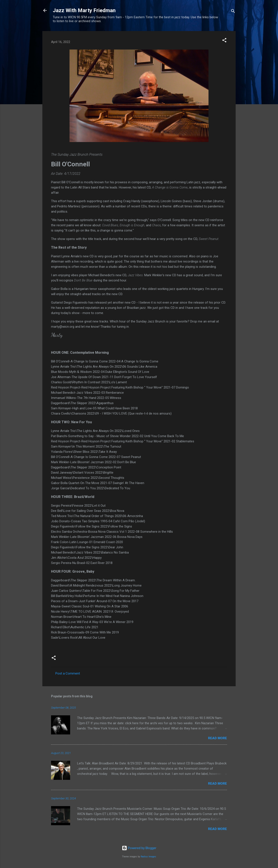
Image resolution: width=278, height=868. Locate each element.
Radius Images (148, 857)
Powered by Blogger (139, 848)
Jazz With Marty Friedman (84, 10)
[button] (224, 41)
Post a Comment (68, 673)
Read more (218, 738)
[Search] (233, 12)
